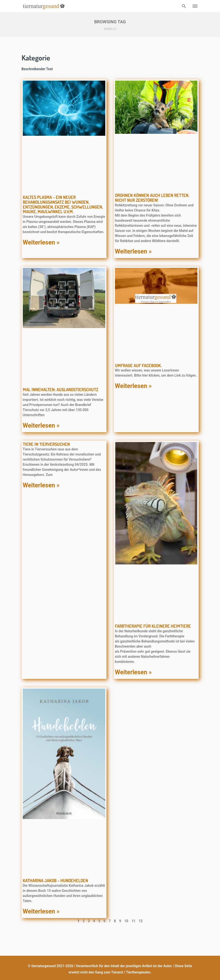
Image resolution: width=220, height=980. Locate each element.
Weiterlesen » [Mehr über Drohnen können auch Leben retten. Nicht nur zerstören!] (133, 251)
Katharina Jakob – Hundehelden (55, 880)
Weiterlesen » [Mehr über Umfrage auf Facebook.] (133, 386)
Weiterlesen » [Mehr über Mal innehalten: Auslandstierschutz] (41, 426)
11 (133, 921)
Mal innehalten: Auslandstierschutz (61, 389)
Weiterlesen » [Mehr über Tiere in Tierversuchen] (41, 485)
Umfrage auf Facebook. (138, 365)
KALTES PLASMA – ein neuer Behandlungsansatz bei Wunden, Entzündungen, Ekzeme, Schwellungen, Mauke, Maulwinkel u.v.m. (63, 204)
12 (141, 921)
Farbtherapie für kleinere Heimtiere (153, 626)
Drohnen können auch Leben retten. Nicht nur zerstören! (152, 198)
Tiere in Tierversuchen (46, 444)
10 (126, 921)
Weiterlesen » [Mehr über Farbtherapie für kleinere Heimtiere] (133, 672)
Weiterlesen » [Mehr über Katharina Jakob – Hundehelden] (41, 911)
